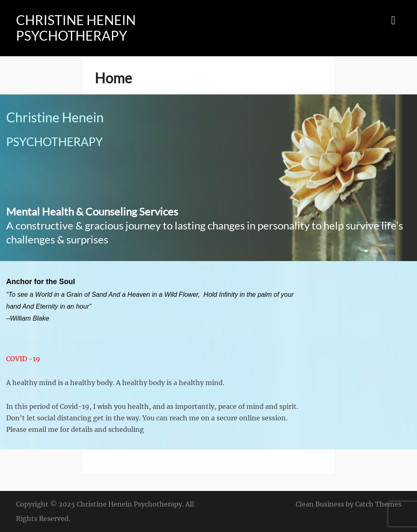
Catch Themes (378, 504)
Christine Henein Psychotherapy (76, 28)
